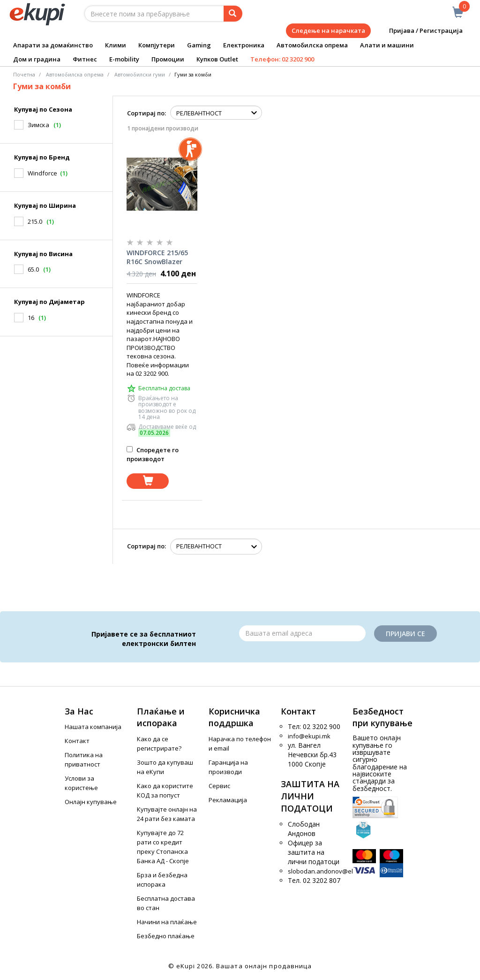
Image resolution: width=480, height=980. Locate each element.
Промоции (168, 59)
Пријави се (405, 634)
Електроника (244, 45)
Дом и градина (37, 59)
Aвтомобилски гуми (140, 74)
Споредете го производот (153, 454)
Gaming (199, 45)
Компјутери (157, 45)
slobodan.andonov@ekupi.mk (331, 871)
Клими (116, 45)
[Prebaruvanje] (233, 14)
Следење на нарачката (328, 30)
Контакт (77, 741)
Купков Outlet (217, 59)
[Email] (302, 633)
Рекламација (228, 800)
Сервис (219, 786)
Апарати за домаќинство (53, 45)
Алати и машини (387, 45)
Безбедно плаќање (166, 936)
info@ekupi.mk (309, 736)
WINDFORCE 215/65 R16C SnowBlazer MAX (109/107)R (157, 258)
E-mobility (124, 59)
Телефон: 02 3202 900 (282, 59)
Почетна (24, 74)
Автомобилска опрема (312, 45)
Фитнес (85, 59)
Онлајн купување (91, 802)
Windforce (42, 173)
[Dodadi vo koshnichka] (148, 481)
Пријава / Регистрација (419, 31)
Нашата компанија (93, 727)
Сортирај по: (146, 113)
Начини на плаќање (167, 922)
